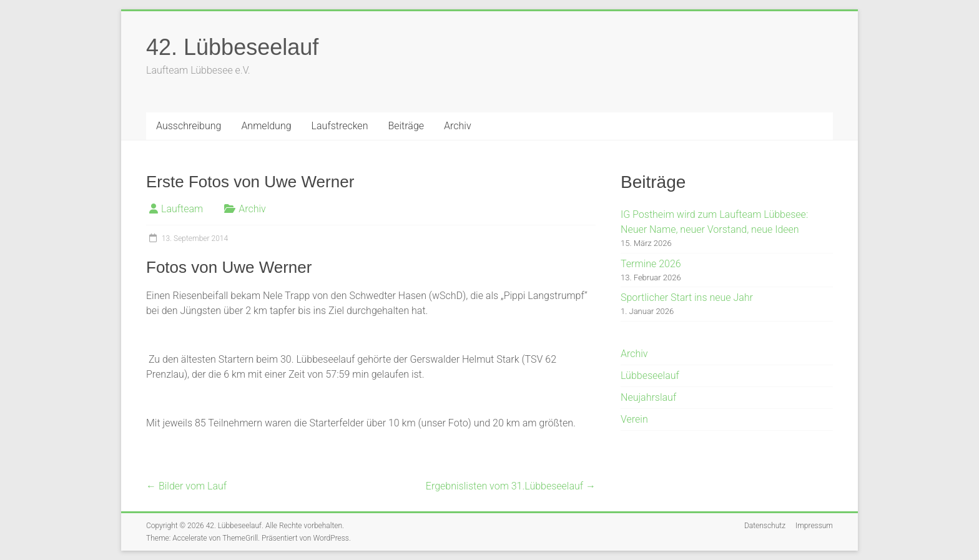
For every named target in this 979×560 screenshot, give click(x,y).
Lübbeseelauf (650, 376)
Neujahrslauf (648, 397)
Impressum (814, 526)
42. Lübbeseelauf (232, 47)
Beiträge (406, 126)
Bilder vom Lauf (186, 486)
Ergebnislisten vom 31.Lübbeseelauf (511, 486)
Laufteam (182, 209)
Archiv (458, 126)
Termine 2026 (651, 264)
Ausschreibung (189, 126)
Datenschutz (765, 526)
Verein (634, 419)
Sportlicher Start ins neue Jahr (687, 297)
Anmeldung (266, 126)
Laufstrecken (340, 126)
